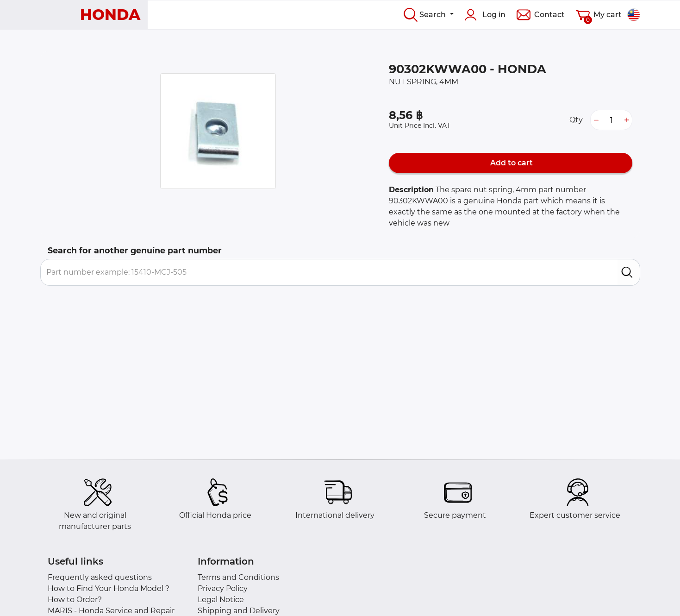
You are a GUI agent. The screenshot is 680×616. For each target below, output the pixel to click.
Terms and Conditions (238, 577)
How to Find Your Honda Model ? (109, 588)
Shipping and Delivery (239, 611)
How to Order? (75, 600)
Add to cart (511, 163)
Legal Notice (221, 600)
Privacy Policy (223, 588)
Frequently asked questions (100, 577)
